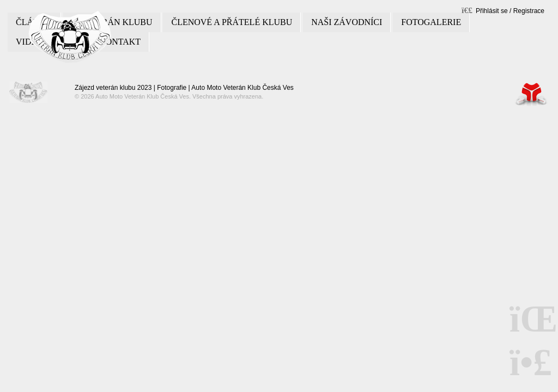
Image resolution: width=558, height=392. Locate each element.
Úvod (70, 37)
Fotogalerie (431, 22)
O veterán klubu (112, 22)
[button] (503, 10)
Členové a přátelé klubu (232, 22)
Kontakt (120, 42)
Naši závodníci (347, 22)
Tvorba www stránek (531, 94)
